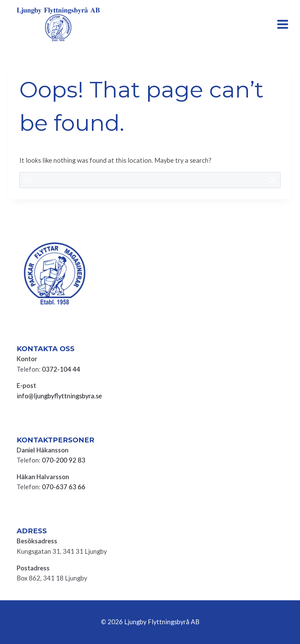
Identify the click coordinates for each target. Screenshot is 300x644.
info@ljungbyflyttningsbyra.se (59, 396)
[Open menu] (282, 24)
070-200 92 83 (64, 460)
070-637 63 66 (64, 487)
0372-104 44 (61, 369)
